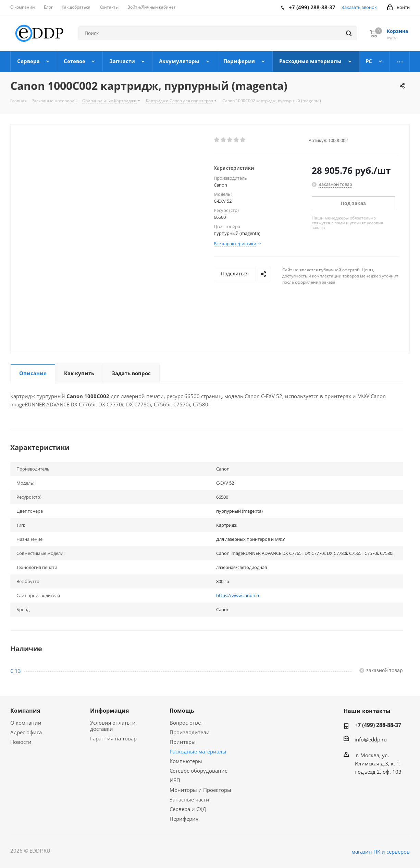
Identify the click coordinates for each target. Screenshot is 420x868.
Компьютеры (186, 761)
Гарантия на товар (113, 738)
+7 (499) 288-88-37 (378, 725)
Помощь (182, 711)
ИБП (175, 780)
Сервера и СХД (188, 809)
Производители (190, 732)
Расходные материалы (198, 751)
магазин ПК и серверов (381, 852)
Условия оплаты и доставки (113, 726)
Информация (109, 711)
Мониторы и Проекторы (200, 790)
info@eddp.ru (371, 739)
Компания (25, 711)
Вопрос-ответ (186, 723)
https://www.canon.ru (238, 595)
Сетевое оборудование (199, 771)
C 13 (16, 671)
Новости (21, 742)
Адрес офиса (26, 732)
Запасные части (189, 799)
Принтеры (183, 742)
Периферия (184, 819)
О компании (26, 723)
